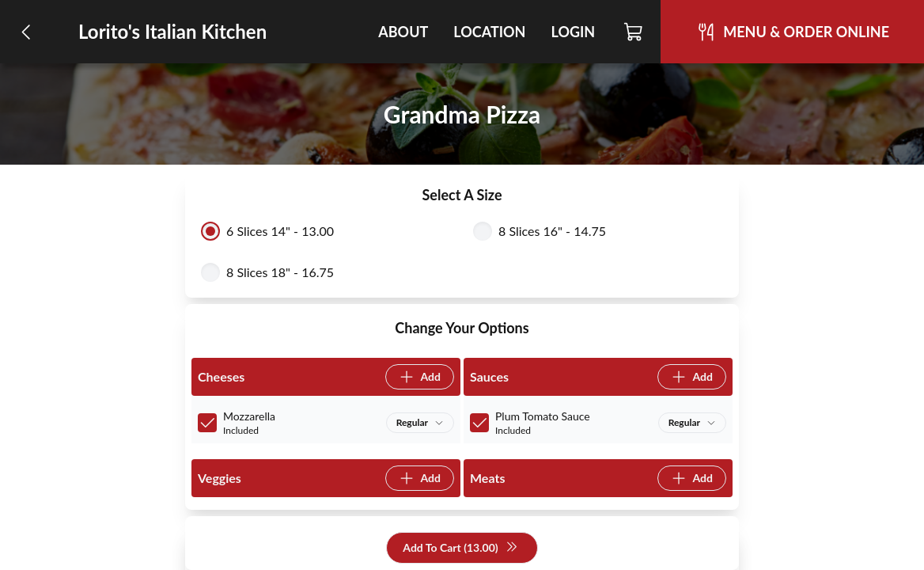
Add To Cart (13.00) (460, 548)
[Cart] (634, 32)
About (403, 32)
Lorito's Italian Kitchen (172, 31)
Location (489, 32)
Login (573, 32)
